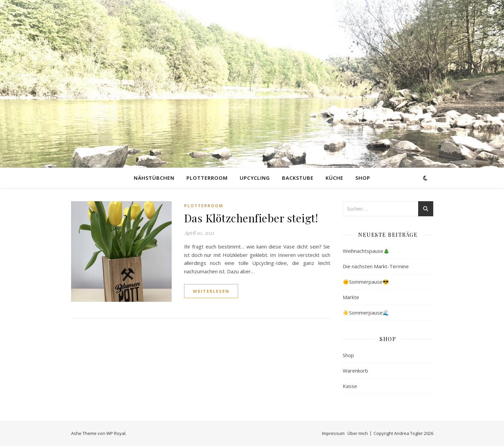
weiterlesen (211, 291)
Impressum (333, 433)
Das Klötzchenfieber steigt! (251, 218)
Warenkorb (355, 371)
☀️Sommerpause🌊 (366, 313)
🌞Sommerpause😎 (366, 282)
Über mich (358, 433)
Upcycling (255, 178)
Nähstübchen (154, 178)
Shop (363, 178)
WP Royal (116, 433)
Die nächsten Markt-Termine (376, 266)
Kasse (350, 386)
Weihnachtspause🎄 (366, 251)
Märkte (351, 297)
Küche (334, 178)
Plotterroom (207, 178)
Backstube (298, 178)
